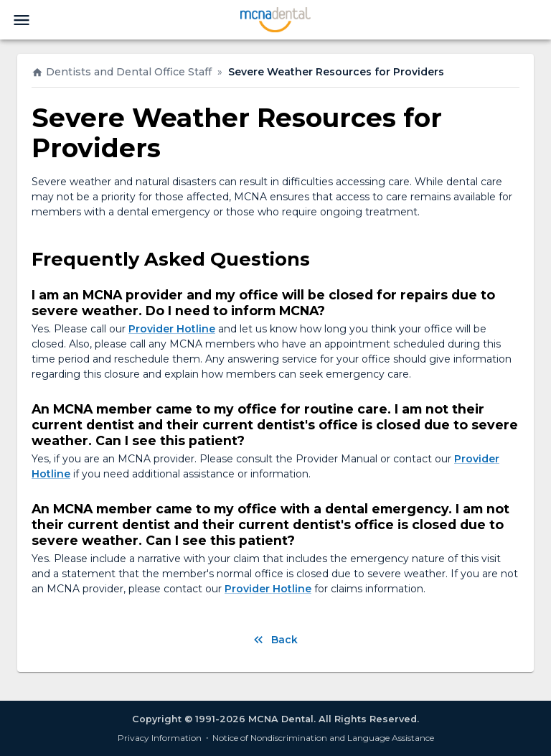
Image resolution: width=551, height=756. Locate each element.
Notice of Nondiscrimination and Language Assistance (323, 738)
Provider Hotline (172, 329)
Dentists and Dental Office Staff (122, 72)
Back (274, 640)
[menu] (22, 20)
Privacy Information (160, 738)
